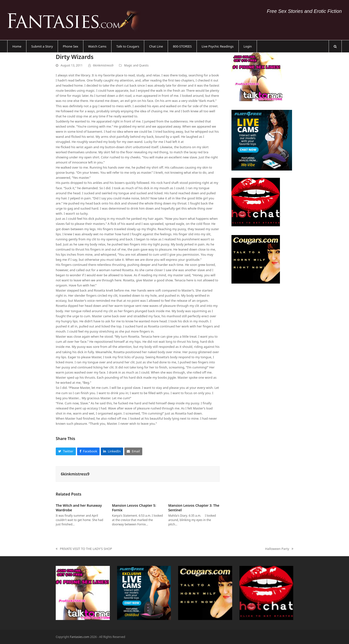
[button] (335, 46)
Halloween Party (279, 549)
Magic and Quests (136, 65)
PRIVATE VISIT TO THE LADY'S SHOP (84, 549)
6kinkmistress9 (103, 65)
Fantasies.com (79, 637)
